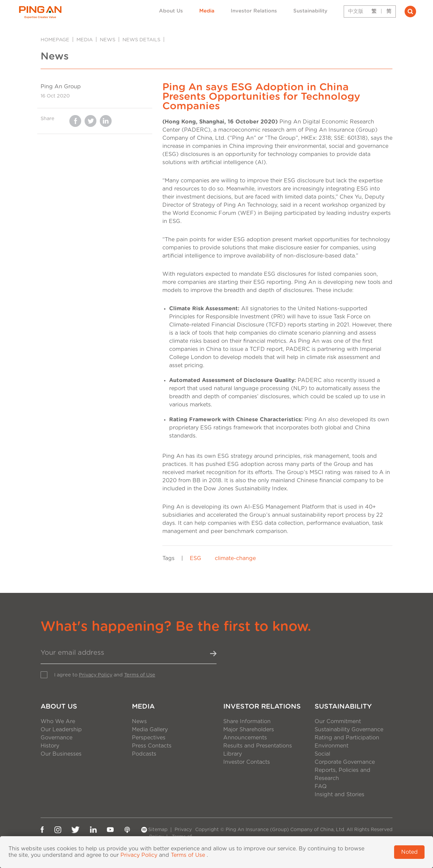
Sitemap (158, 830)
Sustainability (310, 11)
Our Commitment (338, 721)
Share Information (247, 721)
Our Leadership (61, 730)
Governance (56, 738)
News (108, 40)
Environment (332, 746)
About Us (171, 11)
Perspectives (149, 738)
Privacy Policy (96, 675)
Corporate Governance (345, 762)
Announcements (245, 738)
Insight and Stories (339, 795)
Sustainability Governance (349, 730)
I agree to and (105, 675)
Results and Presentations (258, 746)
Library (233, 754)
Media (207, 11)
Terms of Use (140, 675)
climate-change (235, 558)
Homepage (55, 40)
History (50, 746)
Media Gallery (150, 730)
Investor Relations (254, 11)
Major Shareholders (249, 730)
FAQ (321, 786)
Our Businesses (61, 754)
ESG (196, 558)
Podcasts (144, 754)
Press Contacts (152, 746)
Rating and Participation (347, 738)
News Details (141, 40)
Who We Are (58, 721)
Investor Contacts (247, 762)
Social (322, 754)
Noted (409, 852)
